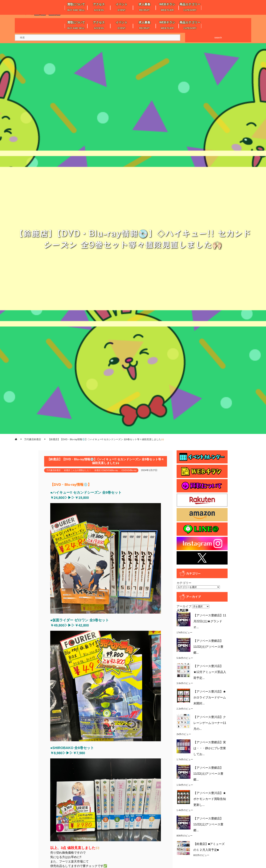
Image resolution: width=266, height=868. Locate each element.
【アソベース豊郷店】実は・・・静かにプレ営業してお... (210, 748)
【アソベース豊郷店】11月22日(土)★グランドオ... (210, 621)
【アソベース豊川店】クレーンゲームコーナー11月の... (210, 723)
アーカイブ (184, 606)
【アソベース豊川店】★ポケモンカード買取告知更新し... (210, 799)
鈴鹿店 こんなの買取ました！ (78, 470)
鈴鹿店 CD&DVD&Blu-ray (106, 470)
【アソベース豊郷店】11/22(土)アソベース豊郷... (208, 647)
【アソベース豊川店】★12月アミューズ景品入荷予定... (210, 672)
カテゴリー (184, 583)
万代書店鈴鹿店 (53, 470)
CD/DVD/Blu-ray (129, 470)
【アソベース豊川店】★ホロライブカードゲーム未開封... (210, 697)
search (218, 38)
